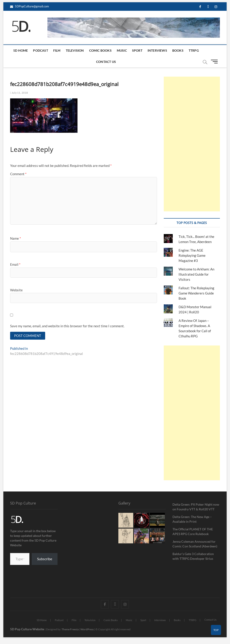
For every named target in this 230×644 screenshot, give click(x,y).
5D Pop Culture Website (27, 629)
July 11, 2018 (19, 93)
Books (178, 50)
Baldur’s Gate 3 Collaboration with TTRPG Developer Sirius (193, 556)
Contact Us (106, 62)
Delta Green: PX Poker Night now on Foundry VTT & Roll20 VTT (196, 507)
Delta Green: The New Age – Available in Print (192, 519)
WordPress (87, 629)
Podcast (40, 50)
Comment (18, 174)
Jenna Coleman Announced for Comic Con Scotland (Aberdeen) (195, 544)
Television (75, 50)
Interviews (157, 50)
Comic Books (100, 50)
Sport (137, 50)
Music (122, 50)
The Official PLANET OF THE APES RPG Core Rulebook (193, 531)
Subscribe (45, 559)
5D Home (21, 50)
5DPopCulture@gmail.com (30, 6)
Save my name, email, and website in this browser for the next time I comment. (67, 326)
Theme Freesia (70, 629)
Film (57, 50)
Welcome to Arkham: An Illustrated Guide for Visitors (196, 274)
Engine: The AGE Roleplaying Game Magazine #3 (192, 255)
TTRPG (194, 50)
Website (16, 290)
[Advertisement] (192, 144)
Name (15, 238)
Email (15, 264)
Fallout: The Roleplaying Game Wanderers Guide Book (196, 293)
